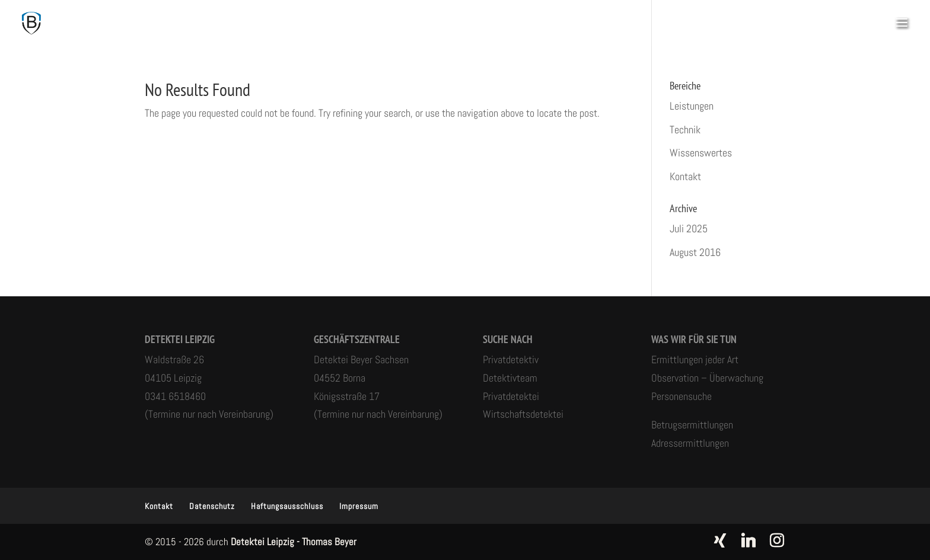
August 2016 (695, 252)
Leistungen (692, 106)
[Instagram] (777, 540)
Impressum (359, 506)
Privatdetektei (511, 396)
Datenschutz (212, 506)
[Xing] (720, 540)
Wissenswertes (701, 153)
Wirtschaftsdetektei (523, 414)
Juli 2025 (689, 228)
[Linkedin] (749, 540)
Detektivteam (510, 378)
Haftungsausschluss (287, 506)
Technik (685, 129)
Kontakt (685, 176)
